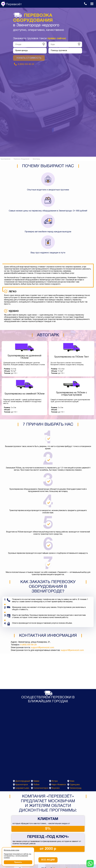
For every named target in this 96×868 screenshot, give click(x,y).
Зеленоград (76, 788)
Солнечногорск (41, 788)
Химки (36, 781)
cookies (7, 858)
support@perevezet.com (43, 648)
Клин (72, 781)
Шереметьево (22, 788)
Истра (55, 781)
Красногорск (22, 785)
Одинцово (75, 785)
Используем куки (12, 850)
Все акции (48, 860)
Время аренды (22, 51)
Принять (18, 862)
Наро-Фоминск (59, 785)
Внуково (56, 788)
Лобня (36, 785)
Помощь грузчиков (59, 51)
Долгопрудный (23, 781)
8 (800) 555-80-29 (28, 645)
